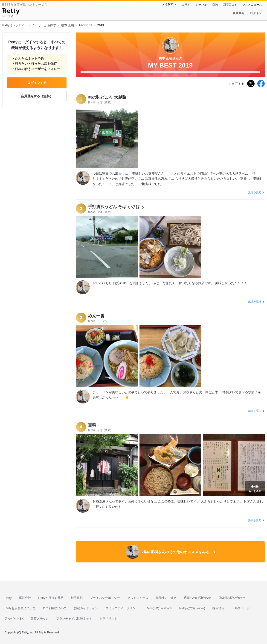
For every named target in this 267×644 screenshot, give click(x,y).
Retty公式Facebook (159, 608)
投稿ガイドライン (86, 608)
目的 (215, 5)
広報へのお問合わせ (197, 598)
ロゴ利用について (55, 608)
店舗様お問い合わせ (232, 598)
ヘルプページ (241, 608)
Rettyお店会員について (20, 608)
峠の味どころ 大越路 (107, 97)
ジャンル (201, 5)
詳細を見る (255, 192)
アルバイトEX (14, 619)
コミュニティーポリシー (122, 608)
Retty (8, 598)
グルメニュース (252, 5)
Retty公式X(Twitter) (192, 608)
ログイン (256, 13)
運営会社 (25, 598)
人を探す (168, 4)
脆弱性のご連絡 (166, 598)
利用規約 (77, 598)
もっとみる (255, 488)
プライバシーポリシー (105, 598)
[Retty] (11, 12)
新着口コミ (230, 5)
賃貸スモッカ (40, 619)
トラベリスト (108, 619)
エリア (186, 5)
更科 (92, 425)
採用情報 (218, 608)
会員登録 (238, 13)
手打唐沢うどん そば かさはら (116, 207)
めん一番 (96, 316)
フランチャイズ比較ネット (74, 619)
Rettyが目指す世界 (51, 598)
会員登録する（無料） (37, 96)
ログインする (37, 83)
